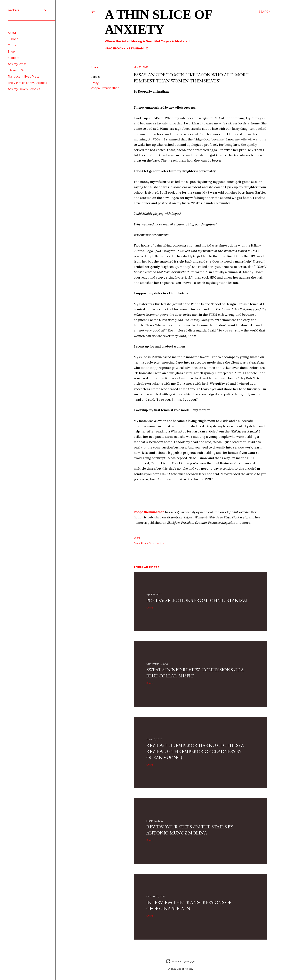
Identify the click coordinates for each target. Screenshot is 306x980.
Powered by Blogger (181, 961)
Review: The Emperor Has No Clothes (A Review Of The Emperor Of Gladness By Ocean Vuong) (195, 751)
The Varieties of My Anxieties (27, 83)
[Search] (265, 12)
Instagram (133, 48)
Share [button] (95, 67)
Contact (13, 45)
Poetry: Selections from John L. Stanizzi (197, 600)
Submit (13, 39)
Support (13, 58)
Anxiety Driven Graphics (24, 89)
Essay (95, 83)
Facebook (113, 48)
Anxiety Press (17, 64)
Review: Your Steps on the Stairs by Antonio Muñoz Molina (190, 830)
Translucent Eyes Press (24, 77)
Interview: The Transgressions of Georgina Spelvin (189, 905)
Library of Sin (16, 70)
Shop (11, 52)
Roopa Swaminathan (105, 88)
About (12, 33)
